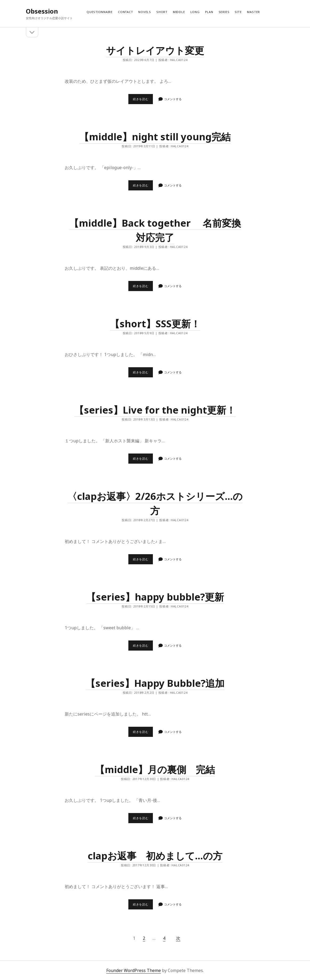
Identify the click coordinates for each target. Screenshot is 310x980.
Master (253, 12)
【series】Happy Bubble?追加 (155, 683)
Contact (125, 12)
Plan (209, 12)
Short (162, 12)
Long (195, 12)
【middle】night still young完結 (155, 137)
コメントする (173, 99)
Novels (145, 12)
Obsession (42, 11)
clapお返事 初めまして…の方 (155, 856)
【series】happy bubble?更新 (155, 597)
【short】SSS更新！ (155, 324)
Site (238, 12)
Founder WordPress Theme (134, 970)
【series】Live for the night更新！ (155, 410)
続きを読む (142, 100)
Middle (179, 12)
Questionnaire (100, 12)
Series (224, 12)
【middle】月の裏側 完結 (155, 769)
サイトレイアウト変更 (155, 50)
